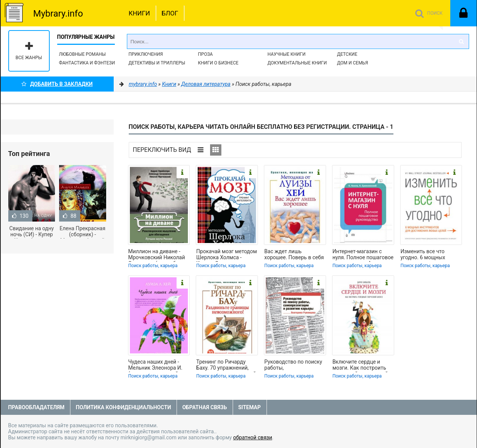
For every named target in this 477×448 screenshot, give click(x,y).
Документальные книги (297, 63)
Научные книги (286, 54)
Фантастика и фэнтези (87, 63)
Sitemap (250, 407)
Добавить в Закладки (57, 84)
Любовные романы (82, 54)
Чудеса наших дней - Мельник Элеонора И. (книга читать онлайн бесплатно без (155, 365)
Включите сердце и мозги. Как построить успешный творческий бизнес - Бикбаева (360, 365)
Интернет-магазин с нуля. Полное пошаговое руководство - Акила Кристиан (363, 255)
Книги (139, 13)
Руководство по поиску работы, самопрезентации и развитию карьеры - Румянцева (293, 365)
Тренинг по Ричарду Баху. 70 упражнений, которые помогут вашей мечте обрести (226, 365)
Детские (347, 54)
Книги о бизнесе (218, 63)
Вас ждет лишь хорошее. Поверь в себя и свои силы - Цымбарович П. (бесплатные (294, 255)
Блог (170, 13)
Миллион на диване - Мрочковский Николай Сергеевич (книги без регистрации (157, 255)
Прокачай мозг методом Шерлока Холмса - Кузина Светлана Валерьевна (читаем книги (226, 255)
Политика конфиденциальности (123, 407)
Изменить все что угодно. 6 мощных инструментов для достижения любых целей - (425, 255)
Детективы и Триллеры (157, 63)
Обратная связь (204, 407)
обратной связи (253, 437)
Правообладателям (37, 407)
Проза (205, 54)
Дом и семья (352, 63)
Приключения (146, 54)
